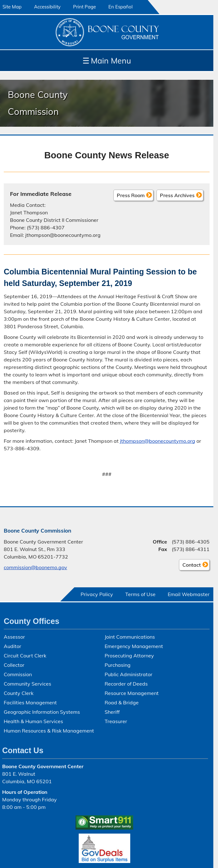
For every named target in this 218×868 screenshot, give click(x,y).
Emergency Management (134, 646)
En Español (121, 7)
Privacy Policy (97, 594)
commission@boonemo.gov (35, 567)
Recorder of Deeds (126, 684)
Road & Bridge (122, 702)
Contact (190, 566)
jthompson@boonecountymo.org (158, 441)
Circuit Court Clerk (25, 656)
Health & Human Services (33, 721)
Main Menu (107, 61)
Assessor (14, 637)
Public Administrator (129, 674)
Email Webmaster (189, 594)
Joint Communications (130, 637)
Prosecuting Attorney (129, 656)
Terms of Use (140, 594)
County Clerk (19, 693)
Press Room (131, 195)
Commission (18, 674)
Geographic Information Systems (42, 712)
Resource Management (132, 693)
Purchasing (118, 665)
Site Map (12, 7)
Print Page (84, 7)
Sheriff (112, 712)
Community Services (27, 684)
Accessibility (47, 7)
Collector (14, 665)
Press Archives (177, 195)
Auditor (12, 646)
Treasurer (116, 721)
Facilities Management (30, 702)
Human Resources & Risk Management (49, 731)
